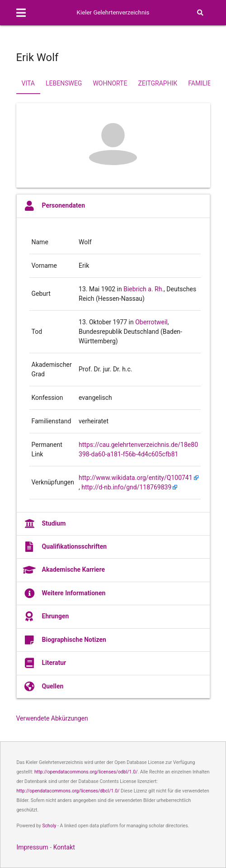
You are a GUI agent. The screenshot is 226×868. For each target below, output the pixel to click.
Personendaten (54, 206)
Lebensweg (64, 83)
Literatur (45, 663)
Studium (45, 524)
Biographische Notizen (65, 640)
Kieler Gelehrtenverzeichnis (113, 12)
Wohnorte (110, 83)
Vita (28, 83)
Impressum (32, 847)
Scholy (49, 826)
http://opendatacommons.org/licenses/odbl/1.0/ (86, 772)
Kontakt (64, 847)
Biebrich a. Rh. (144, 289)
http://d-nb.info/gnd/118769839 (126, 487)
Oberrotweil (151, 322)
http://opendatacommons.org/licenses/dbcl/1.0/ (68, 791)
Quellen (43, 687)
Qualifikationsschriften (65, 547)
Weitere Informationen (64, 593)
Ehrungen (46, 617)
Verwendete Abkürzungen (52, 718)
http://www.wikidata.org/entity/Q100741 (136, 478)
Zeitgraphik (158, 83)
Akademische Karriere (64, 570)
